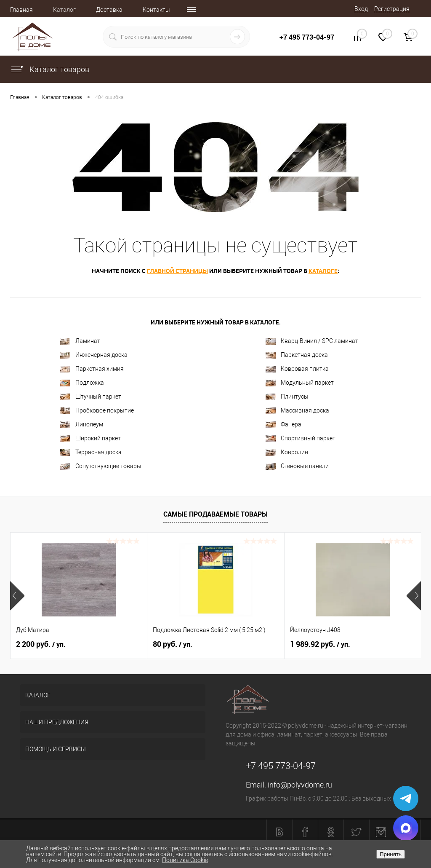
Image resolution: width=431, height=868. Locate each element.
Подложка (82, 383)
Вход (361, 9)
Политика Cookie (185, 860)
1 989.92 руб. (320, 644)
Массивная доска (297, 411)
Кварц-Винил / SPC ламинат (312, 341)
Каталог (64, 10)
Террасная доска (91, 452)
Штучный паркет (91, 397)
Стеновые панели (297, 466)
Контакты (156, 10)
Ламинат (80, 341)
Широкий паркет (90, 438)
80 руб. (173, 644)
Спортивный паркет (301, 438)
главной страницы (177, 271)
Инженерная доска (94, 355)
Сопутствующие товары (101, 466)
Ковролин (287, 452)
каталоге (323, 271)
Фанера (283, 425)
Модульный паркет (300, 383)
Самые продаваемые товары (215, 514)
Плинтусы (287, 397)
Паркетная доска (297, 355)
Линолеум (82, 425)
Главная (21, 10)
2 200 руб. (41, 644)
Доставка (109, 10)
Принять (391, 854)
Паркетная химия (92, 369)
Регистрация (392, 9)
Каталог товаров (50, 69)
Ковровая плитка (297, 369)
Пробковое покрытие (97, 411)
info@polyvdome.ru (300, 785)
